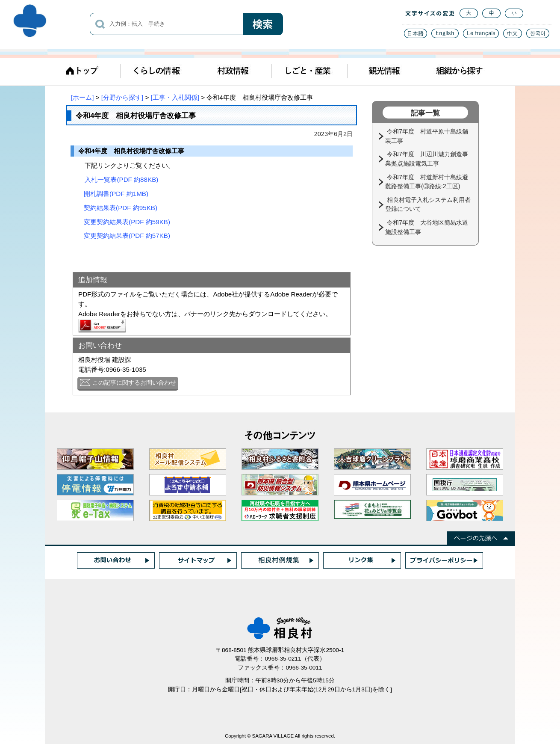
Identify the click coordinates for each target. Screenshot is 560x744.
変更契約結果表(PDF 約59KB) (127, 222)
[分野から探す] (122, 97)
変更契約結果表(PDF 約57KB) (127, 236)
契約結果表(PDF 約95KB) (121, 208)
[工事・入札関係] (175, 97)
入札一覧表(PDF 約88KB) (121, 179)
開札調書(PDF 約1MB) (116, 194)
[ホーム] (82, 97)
